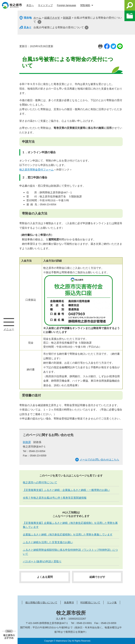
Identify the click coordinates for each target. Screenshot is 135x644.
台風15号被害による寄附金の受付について (59, 27)
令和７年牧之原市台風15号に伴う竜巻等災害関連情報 (55, 498)
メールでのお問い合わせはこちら (99, 460)
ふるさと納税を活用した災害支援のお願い (48, 542)
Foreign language (67, 5)
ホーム (37, 18)
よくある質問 (45, 577)
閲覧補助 (85, 5)
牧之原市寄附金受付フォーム (36, 170)
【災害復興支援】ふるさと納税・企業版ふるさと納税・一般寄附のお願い (66, 490)
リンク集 (112, 602)
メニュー (9, 322)
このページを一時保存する (130, 16)
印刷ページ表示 (100, 46)
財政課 (67, 18)
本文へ (30, 5)
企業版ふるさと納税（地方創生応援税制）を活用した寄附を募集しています (68, 534)
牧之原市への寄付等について (40, 482)
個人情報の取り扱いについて (41, 602)
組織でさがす (52, 18)
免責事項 (69, 602)
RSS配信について (90, 602)
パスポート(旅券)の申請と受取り (42, 561)
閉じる (39, 22)
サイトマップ (45, 5)
